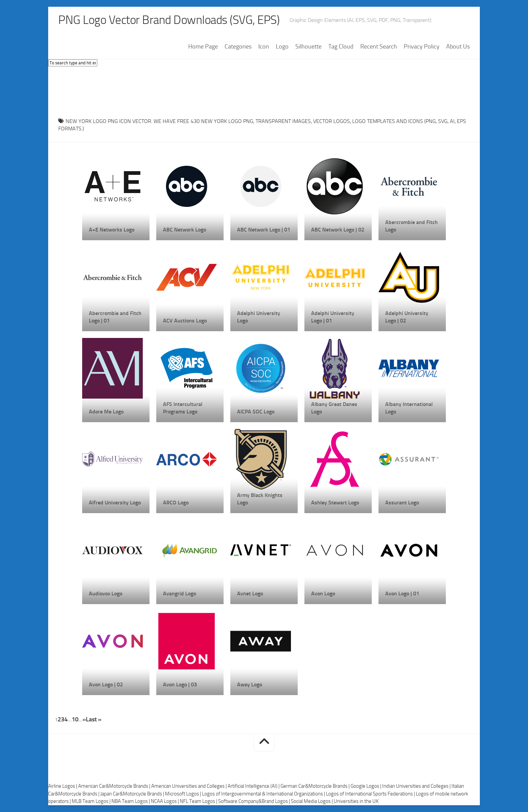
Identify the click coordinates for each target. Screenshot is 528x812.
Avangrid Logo (179, 594)
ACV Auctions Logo (185, 321)
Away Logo (250, 684)
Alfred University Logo (115, 503)
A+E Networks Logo (112, 230)
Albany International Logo (409, 408)
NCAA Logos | (165, 802)
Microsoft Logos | (184, 794)
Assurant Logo (402, 503)
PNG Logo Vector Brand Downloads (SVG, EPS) (171, 20)
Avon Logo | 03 (180, 684)
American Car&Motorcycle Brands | (115, 786)
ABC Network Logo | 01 (264, 230)
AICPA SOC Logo (256, 412)
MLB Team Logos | (92, 802)
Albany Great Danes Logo (334, 408)
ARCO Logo (176, 503)
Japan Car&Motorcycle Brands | (133, 794)
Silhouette (308, 47)
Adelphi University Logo (259, 317)
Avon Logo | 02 (106, 684)
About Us (458, 47)
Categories (238, 47)
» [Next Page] (84, 719)
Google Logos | (366, 786)
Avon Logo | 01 (402, 594)
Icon (264, 47)
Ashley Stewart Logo (335, 503)
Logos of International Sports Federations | (371, 794)
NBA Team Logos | (131, 802)
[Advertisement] (264, 91)
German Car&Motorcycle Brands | (316, 786)
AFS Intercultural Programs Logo (183, 408)
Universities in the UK (356, 802)
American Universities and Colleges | (189, 786)
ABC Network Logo (185, 230)
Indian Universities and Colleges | (417, 786)
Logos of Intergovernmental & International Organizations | (264, 794)
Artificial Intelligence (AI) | (254, 786)
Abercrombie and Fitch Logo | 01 (115, 317)
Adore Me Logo (106, 412)
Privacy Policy (422, 47)
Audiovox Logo (106, 594)
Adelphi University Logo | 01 (333, 317)
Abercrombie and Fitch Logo (411, 226)
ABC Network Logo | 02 (338, 230)
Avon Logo (323, 594)
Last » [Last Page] (94, 719)
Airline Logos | (63, 786)
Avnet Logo (250, 594)
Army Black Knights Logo (260, 499)
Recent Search (379, 47)
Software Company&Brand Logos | (255, 802)
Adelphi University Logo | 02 (407, 317)
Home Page (203, 47)
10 (75, 719)
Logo (282, 47)
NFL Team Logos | (199, 802)
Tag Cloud (341, 47)
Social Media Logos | (312, 802)
